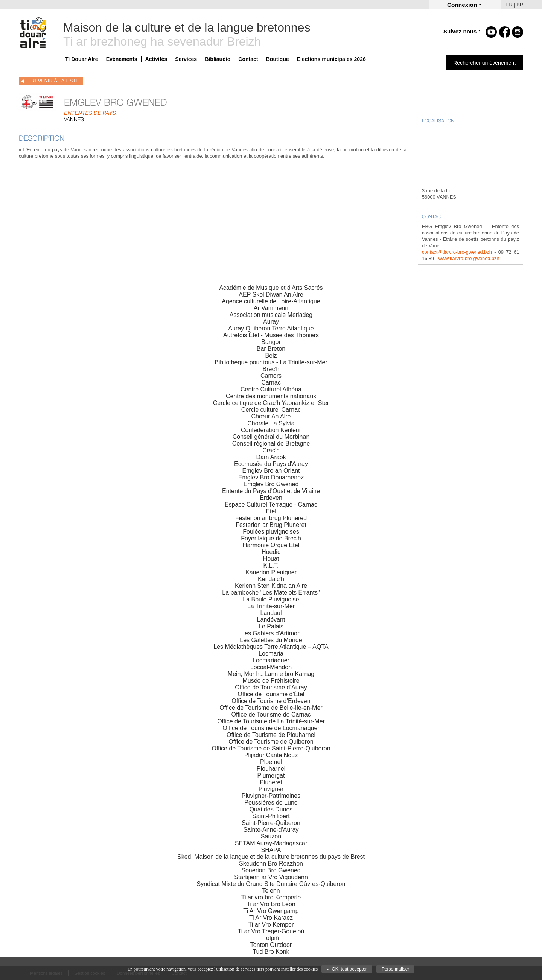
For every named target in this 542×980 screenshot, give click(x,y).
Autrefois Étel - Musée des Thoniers (271, 335)
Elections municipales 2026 (331, 59)
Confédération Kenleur (271, 430)
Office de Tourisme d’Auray (271, 687)
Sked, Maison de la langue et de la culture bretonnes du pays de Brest (271, 857)
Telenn (271, 891)
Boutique (278, 59)
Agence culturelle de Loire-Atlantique (271, 301)
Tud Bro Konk (271, 952)
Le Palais (271, 626)
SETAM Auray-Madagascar (271, 843)
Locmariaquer (271, 660)
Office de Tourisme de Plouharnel (271, 735)
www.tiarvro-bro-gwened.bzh (469, 258)
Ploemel (271, 762)
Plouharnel (271, 769)
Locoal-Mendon (271, 667)
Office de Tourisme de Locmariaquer (271, 728)
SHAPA (271, 850)
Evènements (122, 59)
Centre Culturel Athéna (271, 389)
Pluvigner (271, 789)
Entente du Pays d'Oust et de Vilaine (271, 491)
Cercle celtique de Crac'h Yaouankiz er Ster (271, 403)
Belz (271, 355)
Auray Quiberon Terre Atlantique (271, 328)
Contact (248, 59)
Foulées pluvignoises (271, 532)
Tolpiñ (271, 938)
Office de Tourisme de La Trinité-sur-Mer (271, 721)
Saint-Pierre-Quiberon (271, 823)
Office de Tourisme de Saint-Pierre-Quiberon (271, 748)
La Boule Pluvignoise (271, 599)
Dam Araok (271, 457)
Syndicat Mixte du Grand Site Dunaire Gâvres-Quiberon (271, 884)
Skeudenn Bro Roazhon (271, 864)
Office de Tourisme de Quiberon (271, 742)
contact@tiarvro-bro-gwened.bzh (457, 252)
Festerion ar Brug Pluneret (271, 525)
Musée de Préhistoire (271, 681)
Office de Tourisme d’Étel (271, 694)
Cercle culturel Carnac (271, 410)
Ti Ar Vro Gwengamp (271, 911)
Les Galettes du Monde (271, 640)
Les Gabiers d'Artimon (271, 633)
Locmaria (271, 654)
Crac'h (271, 450)
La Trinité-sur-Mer (271, 606)
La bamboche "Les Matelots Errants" (271, 593)
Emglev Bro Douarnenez (271, 477)
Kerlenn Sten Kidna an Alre (271, 586)
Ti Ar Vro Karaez (271, 918)
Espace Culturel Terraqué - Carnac (271, 504)
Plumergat (271, 775)
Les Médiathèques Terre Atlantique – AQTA (271, 647)
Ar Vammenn (271, 308)
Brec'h (271, 369)
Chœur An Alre (271, 416)
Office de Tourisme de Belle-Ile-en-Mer (271, 708)
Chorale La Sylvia (271, 423)
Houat (271, 559)
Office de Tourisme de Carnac (271, 714)
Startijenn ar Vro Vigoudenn (271, 877)
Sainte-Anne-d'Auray (271, 830)
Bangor (271, 342)
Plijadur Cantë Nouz (271, 755)
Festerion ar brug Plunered (271, 518)
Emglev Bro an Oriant (271, 471)
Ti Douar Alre (82, 59)
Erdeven (271, 498)
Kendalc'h (271, 579)
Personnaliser (395, 969)
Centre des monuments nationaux (271, 396)
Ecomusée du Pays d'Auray (271, 464)
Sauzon (271, 836)
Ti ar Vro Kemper (271, 924)
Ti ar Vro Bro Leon (271, 904)
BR (520, 5)
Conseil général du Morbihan (271, 437)
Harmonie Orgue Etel (271, 545)
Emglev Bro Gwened (271, 484)
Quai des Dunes (271, 809)
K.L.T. (271, 565)
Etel (271, 511)
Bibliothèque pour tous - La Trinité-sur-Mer (271, 362)
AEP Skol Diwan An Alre (271, 294)
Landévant (271, 620)
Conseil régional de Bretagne (271, 444)
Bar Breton (271, 349)
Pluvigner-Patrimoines (271, 796)
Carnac (271, 383)
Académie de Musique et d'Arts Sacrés (271, 288)
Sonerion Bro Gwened (271, 870)
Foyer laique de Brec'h (271, 538)
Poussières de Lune (271, 803)
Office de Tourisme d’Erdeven (271, 701)
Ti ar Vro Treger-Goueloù (271, 931)
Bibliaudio (218, 59)
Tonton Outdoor (271, 945)
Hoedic (271, 552)
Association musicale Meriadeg (271, 315)
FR (509, 5)
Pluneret (271, 782)
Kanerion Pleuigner (271, 572)
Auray (271, 322)
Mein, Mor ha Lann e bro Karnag (271, 674)
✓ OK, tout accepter (347, 969)
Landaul (271, 613)
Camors (271, 376)
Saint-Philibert (271, 816)
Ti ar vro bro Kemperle (271, 897)
